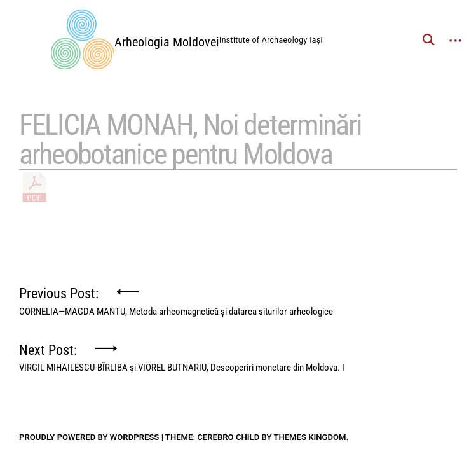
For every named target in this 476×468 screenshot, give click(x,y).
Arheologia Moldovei (167, 42)
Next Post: (182, 354)
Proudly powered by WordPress (89, 437)
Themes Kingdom (309, 437)
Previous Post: (176, 298)
